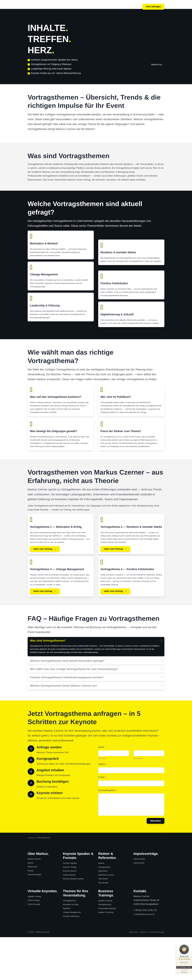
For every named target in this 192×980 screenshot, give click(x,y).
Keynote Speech (71, 914)
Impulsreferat (140, 906)
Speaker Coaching (107, 955)
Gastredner (104, 914)
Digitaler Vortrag (36, 939)
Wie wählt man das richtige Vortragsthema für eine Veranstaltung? (74, 712)
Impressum (140, 975)
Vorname (102, 801)
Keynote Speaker (71, 906)
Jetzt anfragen (153, 7)
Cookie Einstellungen (155, 975)
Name (102, 790)
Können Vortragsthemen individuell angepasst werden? (67, 720)
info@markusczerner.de (147, 957)
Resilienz (67, 951)
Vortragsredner (106, 910)
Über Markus (115, 7)
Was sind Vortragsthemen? (48, 677)
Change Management (74, 955)
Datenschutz (128, 975)
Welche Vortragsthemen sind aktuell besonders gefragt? (67, 703)
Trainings (74, 7)
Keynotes (60, 7)
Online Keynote (71, 918)
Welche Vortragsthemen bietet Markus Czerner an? (64, 729)
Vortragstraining (106, 947)
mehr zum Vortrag (43, 579)
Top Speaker (104, 925)
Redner (102, 906)
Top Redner (104, 921)
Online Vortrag (35, 943)
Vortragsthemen (71, 943)
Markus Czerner (36, 902)
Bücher (31, 906)
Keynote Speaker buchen (75, 921)
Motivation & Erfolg (72, 947)
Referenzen (33, 910)
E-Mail (102, 820)
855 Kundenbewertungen (184, 961)
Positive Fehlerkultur (73, 959)
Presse (31, 913)
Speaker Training (107, 943)
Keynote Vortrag (71, 910)
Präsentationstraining (109, 951)
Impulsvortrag (140, 902)
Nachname (138, 801)
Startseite (32, 881)
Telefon (103, 807)
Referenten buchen (108, 918)
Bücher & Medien (94, 7)
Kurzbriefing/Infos (108, 833)
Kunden (131, 7)
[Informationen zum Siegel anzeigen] (184, 965)
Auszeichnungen (36, 917)
